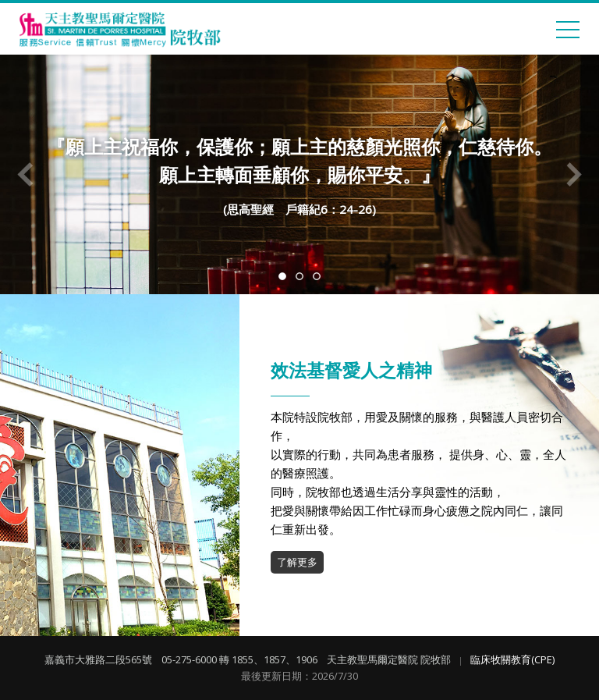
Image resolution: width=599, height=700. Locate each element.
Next (573, 175)
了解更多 (297, 562)
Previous (26, 175)
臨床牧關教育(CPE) (512, 659)
